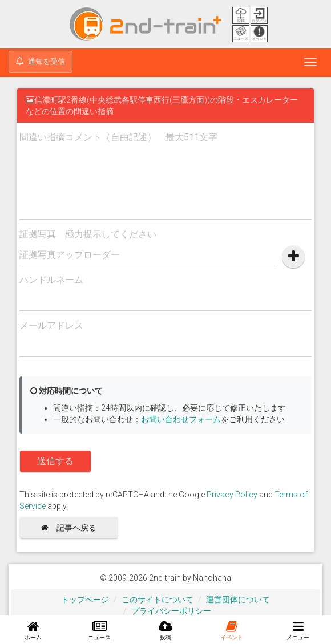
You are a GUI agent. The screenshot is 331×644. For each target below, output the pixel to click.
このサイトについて (158, 600)
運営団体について (238, 600)
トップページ (85, 600)
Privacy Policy (232, 495)
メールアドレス (51, 325)
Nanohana (212, 578)
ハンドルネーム (51, 280)
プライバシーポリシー (171, 611)
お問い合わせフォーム (181, 419)
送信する (55, 461)
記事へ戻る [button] (73, 528)
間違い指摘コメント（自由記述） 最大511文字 (118, 137)
